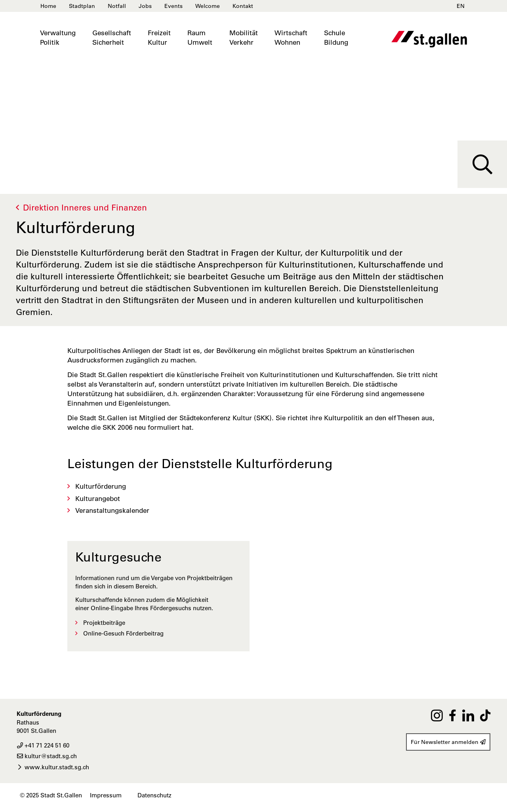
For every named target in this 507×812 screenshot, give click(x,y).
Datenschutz (154, 795)
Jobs (145, 6)
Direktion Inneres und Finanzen (85, 208)
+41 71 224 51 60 (43, 745)
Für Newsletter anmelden (448, 742)
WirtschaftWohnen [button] (291, 38)
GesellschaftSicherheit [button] (112, 38)
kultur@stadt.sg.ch (47, 756)
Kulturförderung (101, 486)
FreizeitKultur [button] (159, 38)
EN (461, 6)
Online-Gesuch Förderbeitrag (123, 633)
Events (173, 6)
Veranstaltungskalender (112, 510)
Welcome (208, 6)
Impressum (106, 795)
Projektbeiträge (104, 623)
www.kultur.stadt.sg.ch (53, 767)
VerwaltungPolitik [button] (58, 38)
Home (48, 6)
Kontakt (243, 6)
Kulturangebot (98, 499)
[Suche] (482, 164)
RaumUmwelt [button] (200, 38)
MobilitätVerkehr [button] (244, 38)
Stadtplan (82, 6)
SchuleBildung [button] (336, 38)
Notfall (117, 6)
